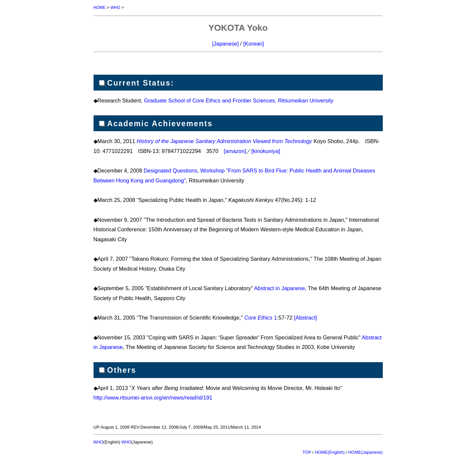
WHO (116, 7)
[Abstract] (305, 317)
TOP (307, 452)
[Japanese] (226, 43)
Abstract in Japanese (280, 288)
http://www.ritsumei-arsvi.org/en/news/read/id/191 (153, 397)
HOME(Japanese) (365, 452)
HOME (100, 7)
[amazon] (235, 151)
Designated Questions (171, 170)
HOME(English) (330, 452)
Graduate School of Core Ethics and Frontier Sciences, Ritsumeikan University (238, 100)
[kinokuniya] (266, 151)
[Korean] (254, 43)
